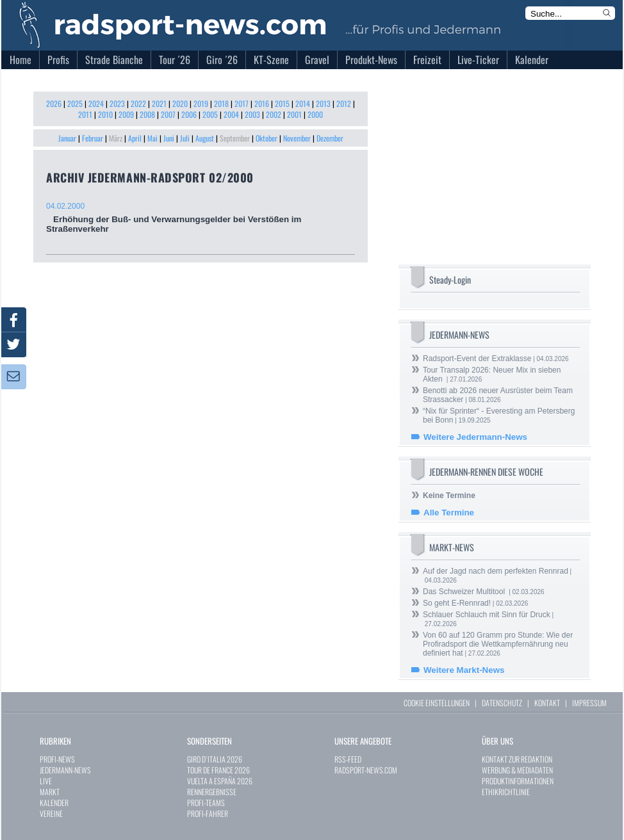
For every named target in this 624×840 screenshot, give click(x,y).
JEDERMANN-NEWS (65, 770)
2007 (168, 114)
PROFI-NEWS (57, 759)
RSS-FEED (348, 759)
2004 (231, 114)
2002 (274, 114)
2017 (242, 103)
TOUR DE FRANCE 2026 (218, 770)
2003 (252, 114)
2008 (147, 114)
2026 (54, 103)
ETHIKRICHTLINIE (506, 792)
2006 (189, 114)
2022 (138, 103)
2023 (117, 103)
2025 (75, 103)
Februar (93, 138)
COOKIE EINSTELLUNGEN (437, 703)
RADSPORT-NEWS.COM (366, 770)
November (297, 138)
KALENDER (54, 803)
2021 (159, 103)
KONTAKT (547, 703)
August (205, 138)
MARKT (50, 792)
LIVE (46, 781)
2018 (221, 103)
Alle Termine (449, 513)
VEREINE (51, 813)
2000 (315, 114)
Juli (185, 138)
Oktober (267, 138)
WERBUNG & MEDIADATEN (517, 770)
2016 (262, 103)
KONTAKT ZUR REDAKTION (517, 759)
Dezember (330, 138)
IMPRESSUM (589, 703)
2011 (85, 114)
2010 (105, 114)
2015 (282, 103)
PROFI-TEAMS (206, 803)
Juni (169, 138)
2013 (323, 103)
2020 (180, 103)
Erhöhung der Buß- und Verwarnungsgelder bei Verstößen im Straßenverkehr (201, 218)
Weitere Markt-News (464, 670)
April (135, 138)
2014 (303, 103)
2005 (210, 114)
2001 (294, 114)
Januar (67, 138)
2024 (96, 103)
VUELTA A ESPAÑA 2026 (220, 781)
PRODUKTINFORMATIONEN (518, 781)
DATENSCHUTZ (502, 703)
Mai (152, 138)
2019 (201, 103)
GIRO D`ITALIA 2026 (215, 759)
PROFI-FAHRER (208, 813)
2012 (344, 103)
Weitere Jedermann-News (475, 437)
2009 (126, 114)
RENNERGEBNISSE (212, 792)
